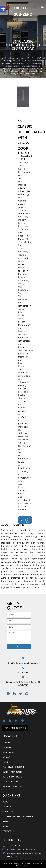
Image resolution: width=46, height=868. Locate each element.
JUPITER (6, 742)
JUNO (5, 762)
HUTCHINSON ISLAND (12, 777)
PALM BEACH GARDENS (13, 767)
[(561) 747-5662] (23, 668)
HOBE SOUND (9, 752)
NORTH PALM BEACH (12, 772)
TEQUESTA (7, 747)
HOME (5, 802)
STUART (6, 757)
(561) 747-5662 (23, 672)
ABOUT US (7, 807)
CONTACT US (8, 831)
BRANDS (6, 821)
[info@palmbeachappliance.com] (23, 658)
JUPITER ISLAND (10, 782)
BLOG (5, 826)
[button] (3, 9)
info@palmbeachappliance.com (23, 663)
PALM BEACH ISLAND (12, 787)
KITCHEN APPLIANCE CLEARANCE (18, 816)
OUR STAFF (8, 812)
